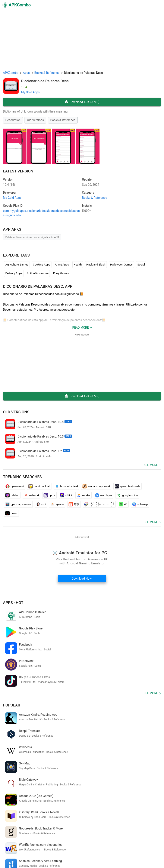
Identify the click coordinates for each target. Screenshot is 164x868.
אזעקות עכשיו (83, 813)
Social (141, 265)
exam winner (46, 806)
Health (78, 265)
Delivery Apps (14, 273)
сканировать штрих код (56, 813)
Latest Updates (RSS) (18, 860)
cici (41, 504)
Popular (12, 673)
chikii (66, 495)
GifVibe (80, 853)
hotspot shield (66, 486)
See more (151, 465)
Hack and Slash (96, 265)
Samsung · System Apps (134, 853)
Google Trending (40, 853)
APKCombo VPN (16, 853)
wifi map (140, 504)
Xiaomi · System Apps (101, 853)
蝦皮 (74, 504)
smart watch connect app (20, 813)
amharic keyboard (96, 486)
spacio (57, 504)
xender (83, 495)
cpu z (50, 495)
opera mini (15, 486)
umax (11, 513)
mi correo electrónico (108, 813)
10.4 (9, 185)
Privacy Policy (81, 846)
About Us (45, 846)
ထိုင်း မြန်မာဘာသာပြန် (99, 504)
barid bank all (39, 486)
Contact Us (126, 846)
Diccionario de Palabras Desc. (45, 81)
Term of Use (62, 846)
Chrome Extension (147, 846)
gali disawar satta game (140, 813)
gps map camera (18, 504)
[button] (150, 5)
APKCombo (11, 73)
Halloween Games (121, 265)
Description (13, 120)
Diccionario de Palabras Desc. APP (38, 286)
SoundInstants (63, 853)
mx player (104, 495)
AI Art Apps (62, 265)
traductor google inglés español (78, 806)
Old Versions (35, 120)
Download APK (82, 102)
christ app (29, 806)
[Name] (78, 828)
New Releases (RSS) (48, 860)
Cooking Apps (42, 265)
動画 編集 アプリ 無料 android (121, 806)
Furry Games (61, 273)
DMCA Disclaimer (104, 846)
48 (123, 504)
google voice (127, 495)
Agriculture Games (17, 265)
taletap (12, 495)
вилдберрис (12, 806)
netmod (31, 495)
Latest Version (18, 171)
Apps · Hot (13, 603)
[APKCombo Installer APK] (82, 777)
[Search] (157, 828)
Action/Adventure (38, 273)
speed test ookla (127, 486)
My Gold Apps (30, 92)
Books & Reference (63, 120)
